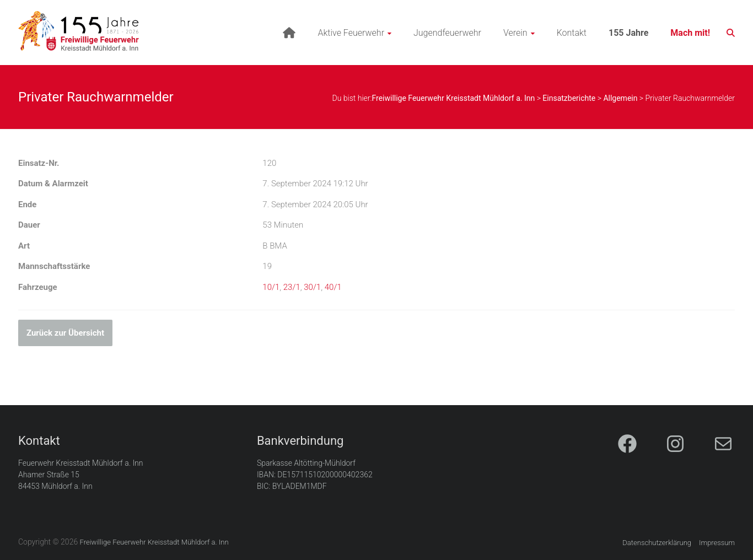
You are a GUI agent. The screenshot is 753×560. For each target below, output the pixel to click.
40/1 (333, 287)
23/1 (292, 287)
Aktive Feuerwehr (351, 33)
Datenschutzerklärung (657, 543)
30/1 (312, 287)
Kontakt (572, 33)
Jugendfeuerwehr (447, 33)
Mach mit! (690, 33)
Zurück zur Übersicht (65, 333)
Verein (515, 33)
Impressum (717, 543)
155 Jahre (628, 33)
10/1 (271, 287)
